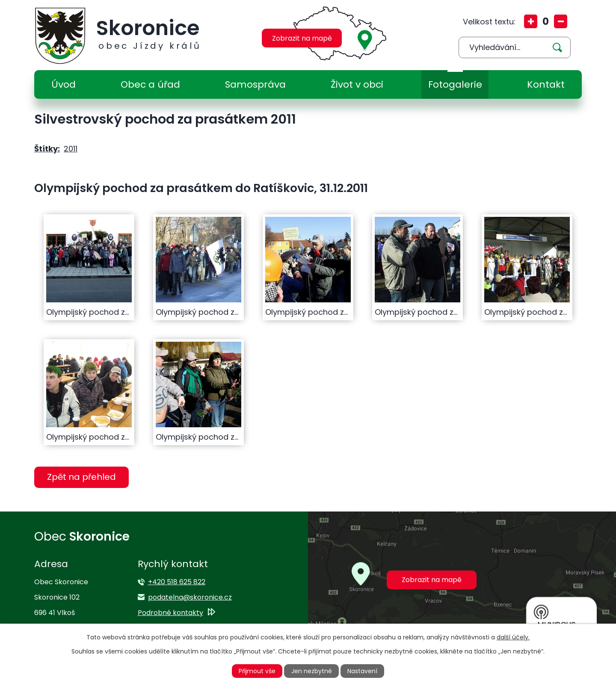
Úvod (64, 84)
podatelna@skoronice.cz (190, 597)
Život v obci (357, 84)
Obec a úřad (150, 84)
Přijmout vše (257, 671)
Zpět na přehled (81, 477)
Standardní (546, 21)
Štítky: (47, 149)
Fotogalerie (455, 84)
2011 (71, 149)
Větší (531, 21)
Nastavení (362, 671)
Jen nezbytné (312, 671)
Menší (561, 21)
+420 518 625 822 (177, 582)
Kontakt (546, 84)
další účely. (513, 637)
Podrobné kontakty (170, 613)
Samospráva (255, 84)
